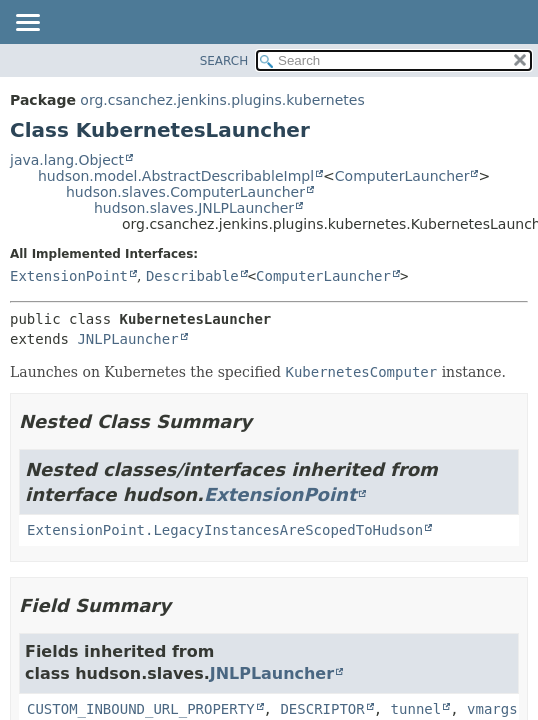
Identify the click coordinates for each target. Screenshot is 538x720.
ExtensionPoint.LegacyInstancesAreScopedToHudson (225, 530)
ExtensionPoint (69, 276)
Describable (192, 276)
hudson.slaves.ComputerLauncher (185, 192)
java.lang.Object (67, 160)
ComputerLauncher (402, 176)
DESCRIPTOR (322, 709)
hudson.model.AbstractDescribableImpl (176, 176)
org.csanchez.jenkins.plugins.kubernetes (222, 100)
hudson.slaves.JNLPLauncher (194, 208)
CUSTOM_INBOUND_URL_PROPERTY (141, 709)
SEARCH (224, 61)
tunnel (416, 709)
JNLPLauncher (127, 339)
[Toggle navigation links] (27, 24)
